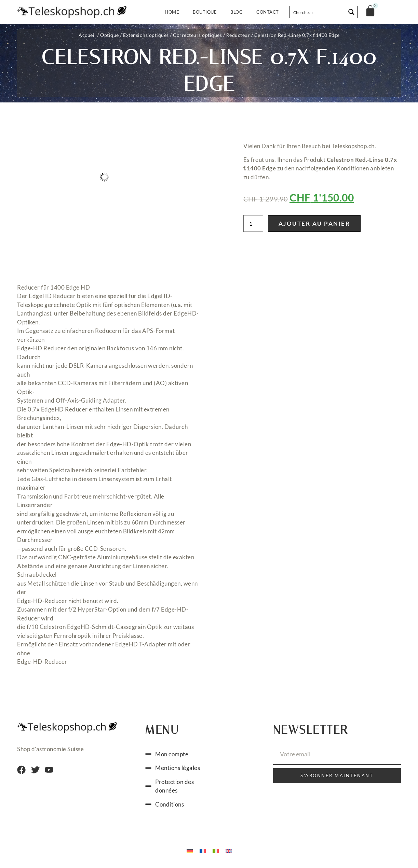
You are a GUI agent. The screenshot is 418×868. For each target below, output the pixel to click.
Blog (237, 12)
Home (172, 12)
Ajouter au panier (314, 223)
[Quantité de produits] (253, 223)
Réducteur (238, 35)
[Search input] (318, 12)
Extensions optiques (146, 35)
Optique (110, 35)
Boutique (205, 12)
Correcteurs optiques (197, 35)
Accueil (87, 35)
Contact (268, 12)
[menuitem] (190, 850)
